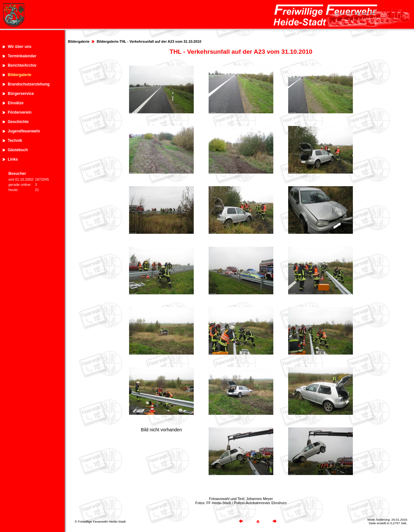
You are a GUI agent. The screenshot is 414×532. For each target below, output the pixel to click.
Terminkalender (22, 56)
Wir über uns (20, 47)
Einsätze (16, 103)
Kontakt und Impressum (319, 33)
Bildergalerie (20, 75)
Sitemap (282, 33)
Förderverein (20, 112)
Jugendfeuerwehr (24, 131)
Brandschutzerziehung (29, 84)
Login (402, 33)
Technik (15, 141)
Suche (382, 33)
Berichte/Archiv (22, 65)
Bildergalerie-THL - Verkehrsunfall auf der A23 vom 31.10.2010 (149, 41)
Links (13, 159)
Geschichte (18, 122)
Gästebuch (18, 150)
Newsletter (358, 33)
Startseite (257, 33)
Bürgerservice (21, 94)
